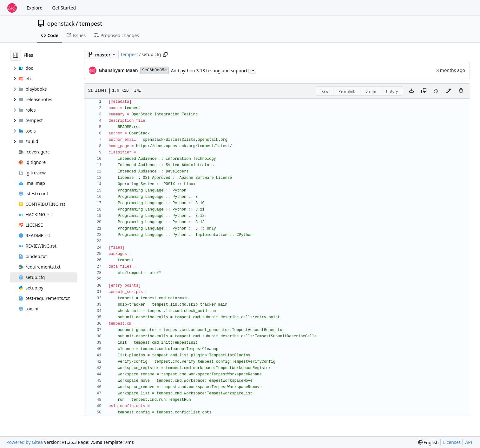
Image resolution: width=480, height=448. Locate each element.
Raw (325, 91)
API (469, 442)
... (252, 70)
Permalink (347, 91)
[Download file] (411, 91)
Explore (34, 8)
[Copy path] (165, 55)
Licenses (452, 442)
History (392, 91)
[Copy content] (424, 91)
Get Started (64, 8)
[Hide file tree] (16, 55)
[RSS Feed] (436, 91)
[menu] (428, 442)
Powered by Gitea (25, 442)
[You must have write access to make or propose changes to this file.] (461, 91)
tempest (91, 23)
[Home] (12, 8)
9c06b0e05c (155, 70)
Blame (371, 91)
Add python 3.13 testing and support (209, 71)
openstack (61, 23)
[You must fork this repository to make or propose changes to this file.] (449, 91)
